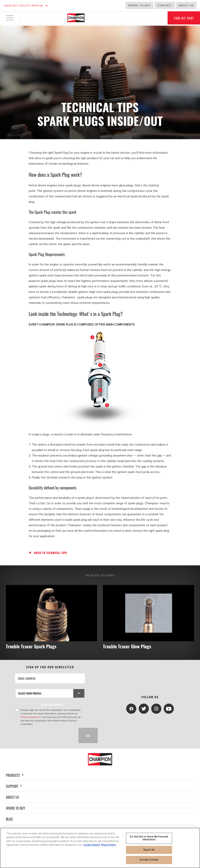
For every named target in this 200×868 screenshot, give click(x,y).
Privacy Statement (31, 717)
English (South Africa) (24, 6)
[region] (100, 848)
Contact (165, 5)
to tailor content (52, 705)
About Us (12, 797)
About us (186, 5)
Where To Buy (16, 808)
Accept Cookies (149, 860)
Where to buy (139, 5)
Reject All (149, 850)
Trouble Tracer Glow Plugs (129, 646)
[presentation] (45, 736)
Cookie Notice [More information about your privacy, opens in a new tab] (92, 845)
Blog (9, 819)
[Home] (76, 18)
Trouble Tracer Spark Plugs (33, 646)
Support (14, 786)
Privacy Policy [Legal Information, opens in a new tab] (108, 845)
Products (15, 775)
